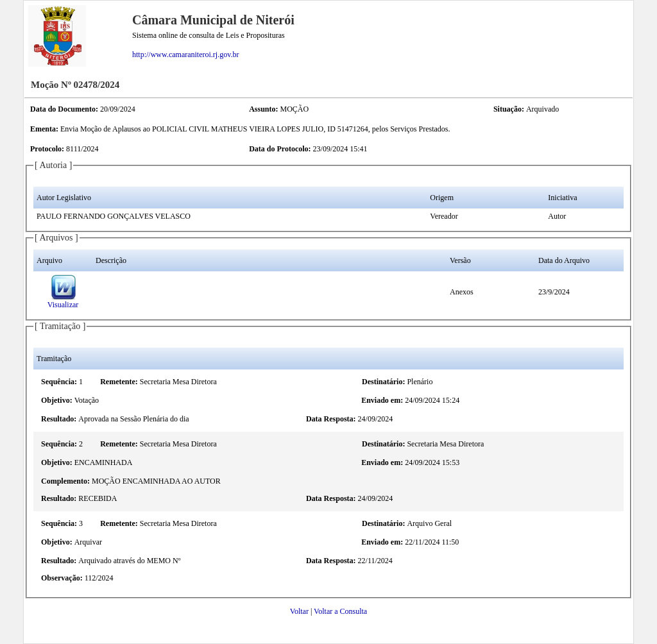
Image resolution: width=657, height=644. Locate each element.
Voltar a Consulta (340, 611)
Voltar (299, 611)
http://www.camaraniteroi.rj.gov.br (185, 55)
